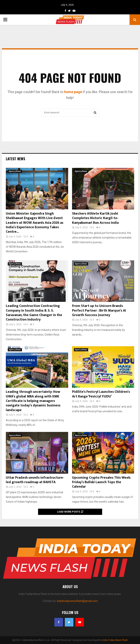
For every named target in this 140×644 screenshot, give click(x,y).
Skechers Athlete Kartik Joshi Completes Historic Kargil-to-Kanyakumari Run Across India (95, 218)
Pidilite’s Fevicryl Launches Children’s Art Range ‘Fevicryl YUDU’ (101, 394)
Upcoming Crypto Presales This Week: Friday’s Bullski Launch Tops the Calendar (101, 482)
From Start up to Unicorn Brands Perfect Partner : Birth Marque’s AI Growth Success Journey (99, 311)
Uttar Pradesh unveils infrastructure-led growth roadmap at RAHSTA (35, 480)
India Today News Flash (115, 640)
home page (73, 92)
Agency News (15, 171)
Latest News (15, 159)
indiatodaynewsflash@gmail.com (77, 601)
